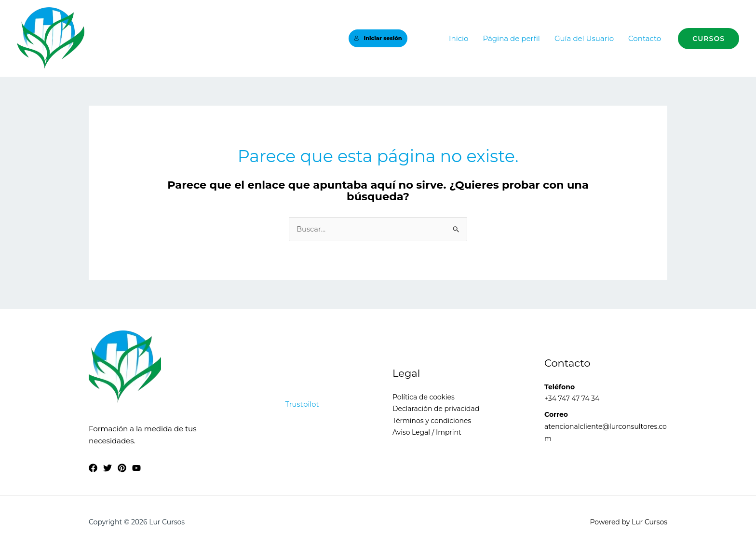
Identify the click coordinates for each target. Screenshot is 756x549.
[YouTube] (136, 468)
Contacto (645, 38)
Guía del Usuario (584, 38)
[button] (709, 39)
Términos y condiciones (432, 421)
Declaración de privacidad (436, 409)
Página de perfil (511, 38)
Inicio (459, 38)
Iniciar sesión (378, 38)
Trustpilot (302, 404)
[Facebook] (93, 468)
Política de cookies (424, 397)
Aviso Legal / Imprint (427, 433)
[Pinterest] (122, 468)
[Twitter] (108, 468)
